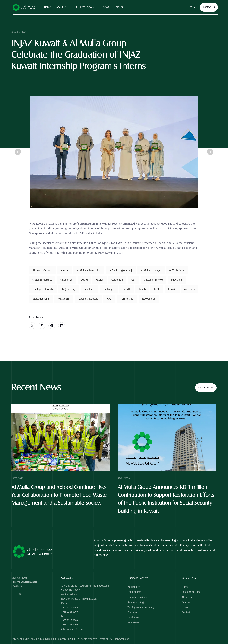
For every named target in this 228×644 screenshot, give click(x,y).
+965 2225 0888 (70, 607)
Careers (119, 7)
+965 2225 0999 (70, 612)
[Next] (210, 152)
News (106, 7)
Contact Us (188, 612)
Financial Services (137, 597)
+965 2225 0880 (70, 620)
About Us (61, 7)
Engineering (134, 592)
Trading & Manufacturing (141, 607)
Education (133, 612)
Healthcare (134, 617)
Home (47, 7)
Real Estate (134, 623)
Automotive (134, 587)
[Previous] (18, 152)
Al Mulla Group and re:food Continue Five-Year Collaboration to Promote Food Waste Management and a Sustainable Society (60, 495)
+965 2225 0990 (70, 625)
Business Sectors (85, 7)
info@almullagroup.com (74, 629)
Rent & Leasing (136, 602)
